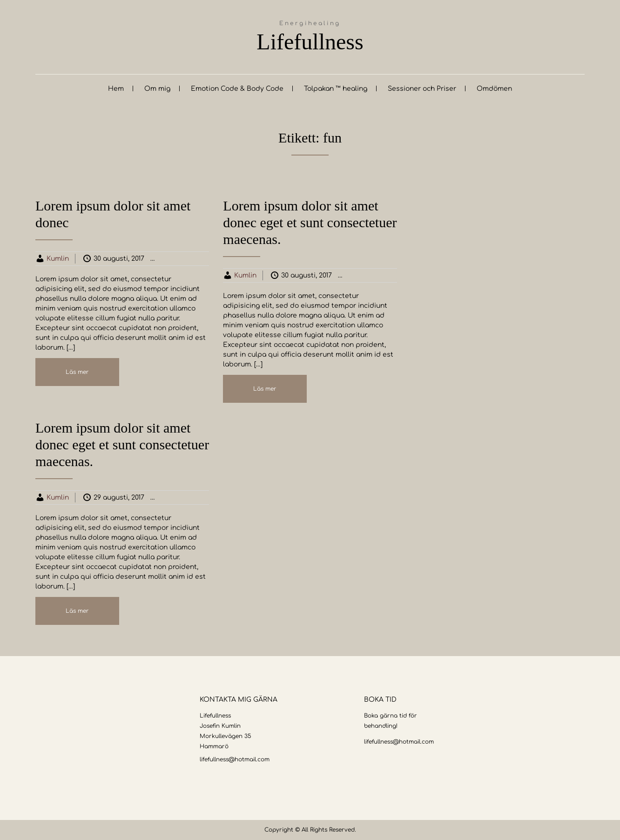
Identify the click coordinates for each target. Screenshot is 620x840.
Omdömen (494, 89)
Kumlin (58, 259)
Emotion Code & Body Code (237, 89)
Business (184, 259)
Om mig (157, 89)
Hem (116, 89)
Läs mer (77, 372)
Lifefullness (310, 42)
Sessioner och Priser (422, 89)
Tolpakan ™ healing (336, 89)
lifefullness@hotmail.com (235, 759)
